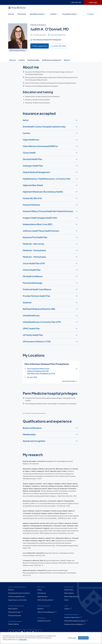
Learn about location (70, 381)
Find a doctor (22, 14)
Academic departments (73, 617)
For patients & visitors (70, 14)
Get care (11, 14)
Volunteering (41, 593)
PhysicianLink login (15, 612)
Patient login (93, 2)
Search (90, 14)
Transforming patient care (16, 596)
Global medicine (14, 624)
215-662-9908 (32, 377)
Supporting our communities (17, 600)
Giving (39, 590)
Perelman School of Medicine (75, 624)
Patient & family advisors (45, 600)
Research (67, 60)
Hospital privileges (33, 60)
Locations (54, 14)
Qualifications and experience (52, 60)
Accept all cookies (83, 638)
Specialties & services (38, 14)
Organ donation (42, 596)
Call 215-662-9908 (58, 46)
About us (11, 590)
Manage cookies (72, 638)
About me (13, 60)
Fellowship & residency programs (76, 621)
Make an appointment (40, 46)
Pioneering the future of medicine (19, 593)
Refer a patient (13, 609)
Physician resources (15, 615)
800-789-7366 (76, 2)
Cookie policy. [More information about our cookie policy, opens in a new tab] (23, 640)
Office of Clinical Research (47, 612)
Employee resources (44, 621)
